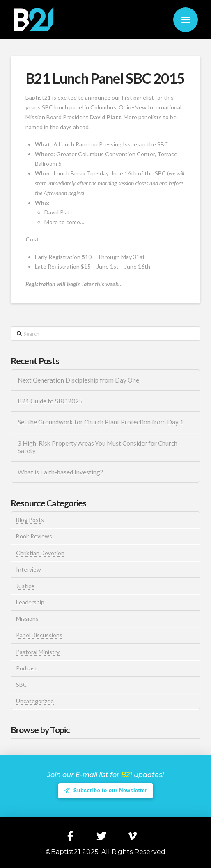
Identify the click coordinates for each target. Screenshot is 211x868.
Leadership (30, 602)
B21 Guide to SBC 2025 (50, 401)
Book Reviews (34, 536)
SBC (22, 685)
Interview (29, 569)
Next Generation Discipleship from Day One (78, 380)
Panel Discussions (39, 635)
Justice (25, 586)
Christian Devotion (40, 553)
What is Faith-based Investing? (60, 472)
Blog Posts (30, 520)
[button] (186, 20)
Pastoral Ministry (38, 652)
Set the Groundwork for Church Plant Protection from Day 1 (101, 422)
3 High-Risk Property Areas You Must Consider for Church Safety (97, 447)
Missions (27, 619)
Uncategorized (35, 701)
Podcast (27, 668)
